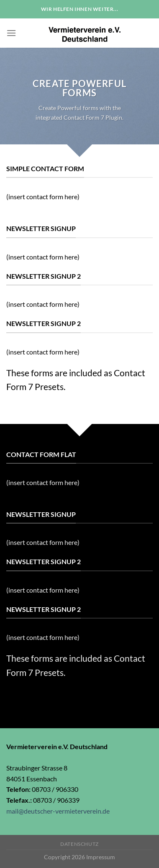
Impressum (101, 857)
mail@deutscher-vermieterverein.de (58, 811)
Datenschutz (79, 844)
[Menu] (11, 33)
